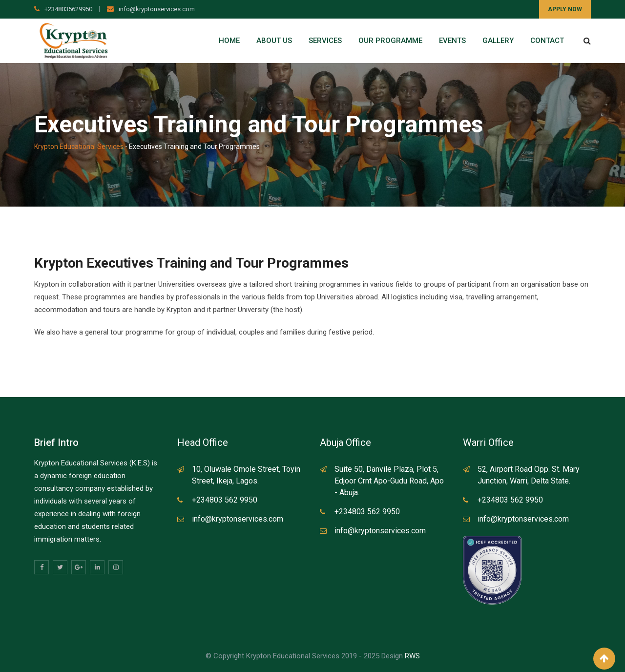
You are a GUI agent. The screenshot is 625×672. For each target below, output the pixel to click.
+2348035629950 (68, 9)
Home (229, 41)
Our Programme (390, 41)
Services (325, 41)
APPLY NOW (565, 9)
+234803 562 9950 (225, 500)
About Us (274, 41)
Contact (547, 41)
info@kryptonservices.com (157, 9)
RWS (412, 656)
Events (452, 41)
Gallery (498, 41)
